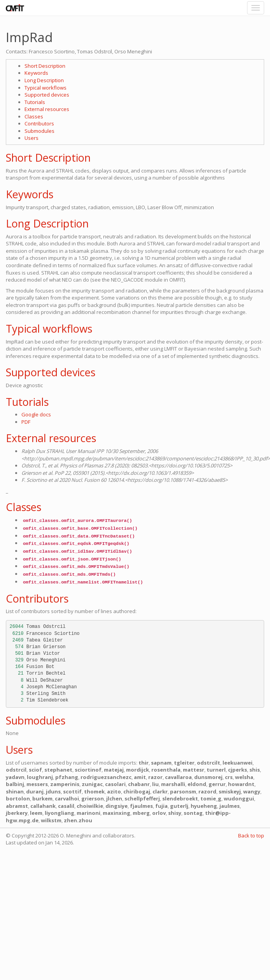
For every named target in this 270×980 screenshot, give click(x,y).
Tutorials (35, 102)
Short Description (45, 66)
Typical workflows (46, 88)
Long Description (44, 80)
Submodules (39, 131)
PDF (26, 422)
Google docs (36, 414)
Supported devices (47, 95)
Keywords (36, 73)
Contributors (39, 123)
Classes (34, 116)
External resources (47, 109)
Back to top (251, 835)
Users (32, 138)
